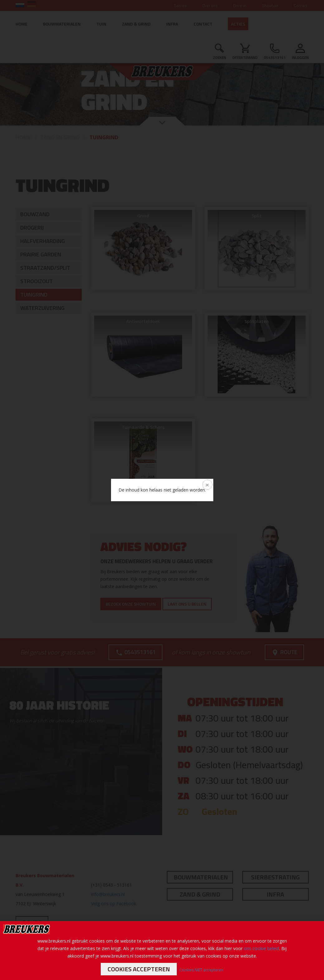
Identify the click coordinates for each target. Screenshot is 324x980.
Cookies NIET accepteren (201, 970)
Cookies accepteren (139, 969)
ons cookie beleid (261, 948)
